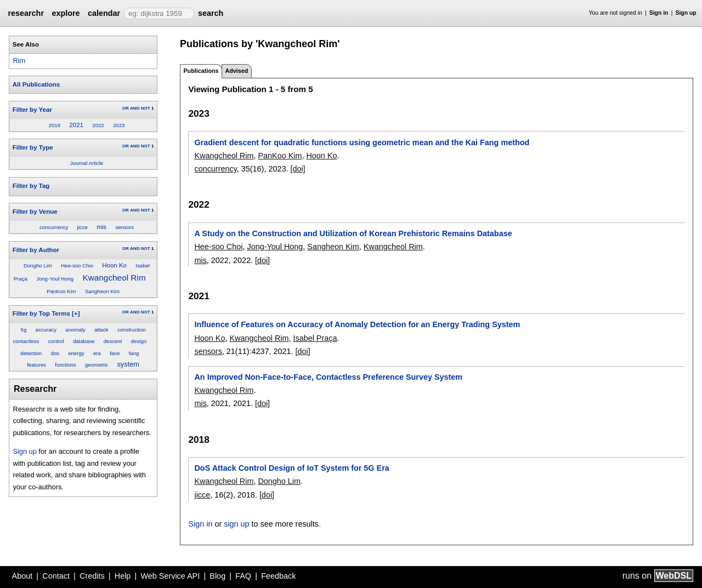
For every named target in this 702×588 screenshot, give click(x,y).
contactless (26, 341)
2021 (76, 125)
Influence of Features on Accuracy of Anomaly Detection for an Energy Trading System (357, 324)
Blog (217, 576)
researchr (26, 13)
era (97, 353)
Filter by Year (32, 110)
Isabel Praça (315, 338)
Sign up (686, 13)
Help (123, 576)
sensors (124, 227)
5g (24, 330)
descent (113, 341)
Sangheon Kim (102, 291)
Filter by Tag (31, 186)
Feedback (278, 576)
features (36, 365)
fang (134, 353)
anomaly (75, 330)
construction (132, 330)
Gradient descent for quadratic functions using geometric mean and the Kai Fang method (362, 142)
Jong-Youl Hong (55, 279)
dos (55, 353)
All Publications (36, 84)
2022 (98, 125)
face (115, 353)
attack (101, 330)
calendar (104, 13)
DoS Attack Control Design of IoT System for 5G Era (291, 468)
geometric (97, 365)
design (139, 341)
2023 (119, 125)
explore (66, 13)
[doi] (298, 169)
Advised (236, 71)
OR (126, 108)
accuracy (46, 330)
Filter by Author (36, 250)
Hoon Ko (114, 265)
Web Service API (170, 576)
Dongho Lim (38, 266)
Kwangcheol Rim (114, 278)
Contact (56, 576)
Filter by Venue (35, 212)
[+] (76, 313)
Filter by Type (33, 147)
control (56, 341)
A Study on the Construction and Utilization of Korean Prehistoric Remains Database (353, 233)
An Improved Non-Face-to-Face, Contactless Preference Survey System (328, 377)
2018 (55, 125)
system (128, 364)
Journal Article (87, 163)
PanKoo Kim (61, 291)
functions (65, 365)
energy (76, 353)
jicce (83, 227)
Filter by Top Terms (41, 313)
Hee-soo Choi (77, 266)
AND (135, 108)
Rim (19, 61)
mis (101, 227)
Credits (92, 576)
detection (31, 353)
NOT (146, 108)
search (211, 13)
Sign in (659, 13)
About (22, 576)
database (84, 341)
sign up (236, 524)
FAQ (243, 576)
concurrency (54, 227)
